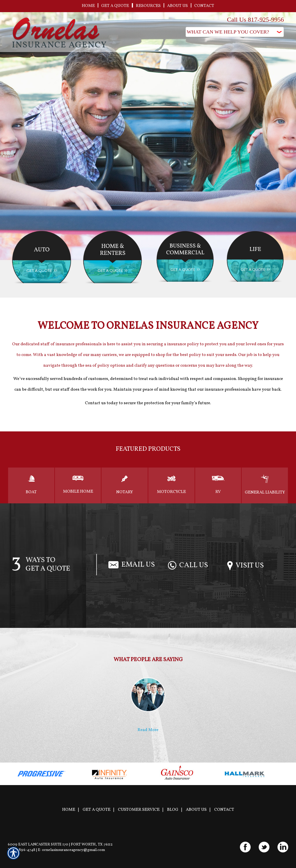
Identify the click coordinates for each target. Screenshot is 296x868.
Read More (148, 730)
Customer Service (139, 810)
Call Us (188, 565)
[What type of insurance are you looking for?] (235, 32)
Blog (173, 810)
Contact (224, 810)
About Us (196, 810)
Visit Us (246, 566)
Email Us (132, 565)
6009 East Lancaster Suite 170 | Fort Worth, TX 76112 (60, 844)
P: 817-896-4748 (22, 850)
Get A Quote (97, 810)
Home (69, 810)
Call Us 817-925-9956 (255, 20)
